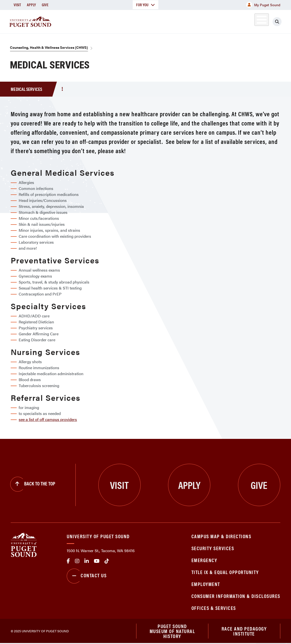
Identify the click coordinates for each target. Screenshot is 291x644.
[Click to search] (277, 22)
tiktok (107, 561)
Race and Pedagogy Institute (244, 631)
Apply (31, 5)
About (97, 21)
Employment (206, 584)
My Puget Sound (263, 5)
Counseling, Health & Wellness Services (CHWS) (49, 47)
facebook (68, 561)
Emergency (204, 560)
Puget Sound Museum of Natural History (172, 631)
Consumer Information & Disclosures (236, 596)
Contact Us (87, 576)
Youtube (97, 561)
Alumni (251, 21)
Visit (17, 5)
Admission (159, 21)
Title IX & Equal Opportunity (225, 572)
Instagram (77, 561)
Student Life (194, 21)
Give (45, 5)
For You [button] (145, 5)
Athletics (229, 21)
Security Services (213, 548)
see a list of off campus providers (48, 419)
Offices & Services (214, 608)
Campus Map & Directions (221, 536)
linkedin (87, 561)
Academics (126, 21)
